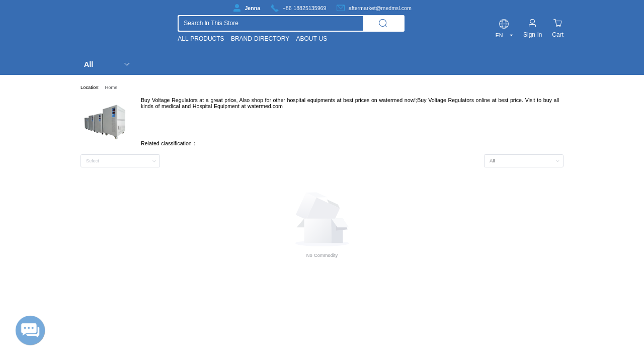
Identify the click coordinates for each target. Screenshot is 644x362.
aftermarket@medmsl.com (380, 8)
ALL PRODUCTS (201, 39)
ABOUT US (311, 39)
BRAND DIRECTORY (260, 39)
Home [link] (111, 87)
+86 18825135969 (305, 8)
